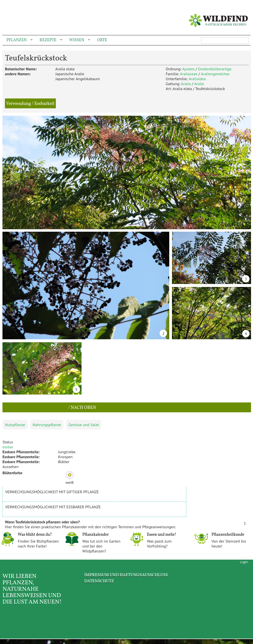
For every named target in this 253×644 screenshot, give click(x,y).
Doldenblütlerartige (215, 69)
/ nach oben (82, 408)
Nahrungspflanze (47, 425)
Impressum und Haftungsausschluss (126, 575)
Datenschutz (99, 581)
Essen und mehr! (162, 535)
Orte (102, 40)
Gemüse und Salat (84, 425)
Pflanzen (18, 40)
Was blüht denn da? (35, 535)
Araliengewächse (215, 74)
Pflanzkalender (95, 535)
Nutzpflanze (15, 425)
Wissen (78, 40)
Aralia (186, 84)
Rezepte (49, 40)
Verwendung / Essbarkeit (30, 104)
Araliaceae (189, 74)
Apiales (189, 69)
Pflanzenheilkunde (228, 535)
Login (244, 562)
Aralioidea (197, 79)
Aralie (199, 84)
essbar (8, 447)
